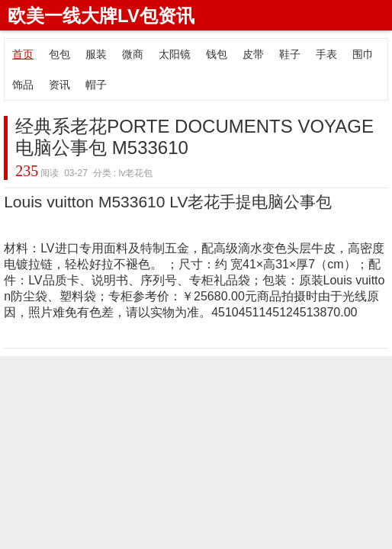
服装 (96, 54)
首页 (23, 54)
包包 (59, 54)
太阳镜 (175, 54)
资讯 (59, 85)
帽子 (96, 85)
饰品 (23, 85)
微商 (133, 54)
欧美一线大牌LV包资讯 (101, 16)
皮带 (253, 54)
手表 (326, 54)
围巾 (363, 54)
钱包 (217, 54)
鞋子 (290, 54)
